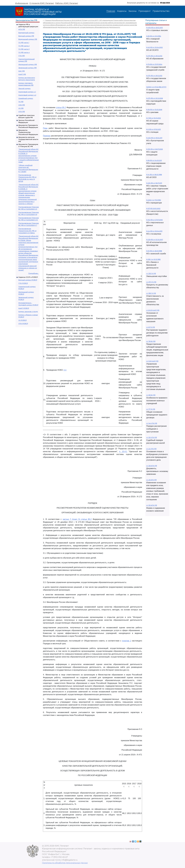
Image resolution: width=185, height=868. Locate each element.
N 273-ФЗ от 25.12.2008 (155, 98)
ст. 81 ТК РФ (151, 327)
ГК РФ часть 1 (24, 43)
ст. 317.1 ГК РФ (151, 282)
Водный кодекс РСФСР (28, 280)
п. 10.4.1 (123, 451)
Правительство (161, 11)
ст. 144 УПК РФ (152, 423)
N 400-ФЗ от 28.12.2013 (155, 28)
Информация (22, 3)
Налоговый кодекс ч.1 (27, 92)
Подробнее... (34, 273)
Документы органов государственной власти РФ (28, 139)
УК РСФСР (23, 320)
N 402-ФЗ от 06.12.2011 (154, 138)
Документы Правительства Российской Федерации (28, 132)
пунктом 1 (126, 641)
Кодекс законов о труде (28, 312)
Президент (145, 11)
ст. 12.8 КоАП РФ (152, 361)
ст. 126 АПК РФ (152, 466)
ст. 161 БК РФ (151, 395)
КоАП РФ (22, 74)
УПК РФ (22, 112)
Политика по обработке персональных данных (65, 863)
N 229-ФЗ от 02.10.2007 (155, 240)
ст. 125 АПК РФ (152, 505)
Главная (111, 11)
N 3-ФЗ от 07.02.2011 (153, 129)
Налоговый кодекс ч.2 (27, 95)
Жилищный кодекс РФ (28, 64)
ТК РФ (21, 102)
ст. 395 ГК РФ (151, 293)
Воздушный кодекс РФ (28, 39)
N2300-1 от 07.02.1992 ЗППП (156, 87)
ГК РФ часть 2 (24, 46)
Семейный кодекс (26, 98)
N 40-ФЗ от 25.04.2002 (155, 47)
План (45, 128)
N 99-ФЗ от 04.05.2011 (154, 160)
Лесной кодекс (24, 88)
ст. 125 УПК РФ (152, 437)
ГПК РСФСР (23, 283)
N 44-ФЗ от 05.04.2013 (154, 231)
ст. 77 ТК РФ (151, 409)
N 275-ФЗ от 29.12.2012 (154, 76)
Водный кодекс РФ (26, 36)
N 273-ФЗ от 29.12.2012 (154, 56)
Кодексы (122, 11)
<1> (65, 370)
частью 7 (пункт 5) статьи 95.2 (77, 519)
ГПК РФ (22, 56)
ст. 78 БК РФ (151, 341)
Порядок (47, 136)
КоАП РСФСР (24, 308)
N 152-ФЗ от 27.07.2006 (154, 220)
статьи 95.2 (61, 107)
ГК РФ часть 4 (24, 52)
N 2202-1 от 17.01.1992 (154, 200)
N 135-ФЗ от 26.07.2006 (155, 149)
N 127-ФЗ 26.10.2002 (153, 209)
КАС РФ (22, 71)
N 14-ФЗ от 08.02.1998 (154, 175)
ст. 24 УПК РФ (151, 449)
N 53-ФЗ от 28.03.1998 (154, 251)
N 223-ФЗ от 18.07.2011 (154, 183)
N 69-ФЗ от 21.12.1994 (154, 36)
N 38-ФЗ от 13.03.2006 (154, 110)
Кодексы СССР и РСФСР (28, 277)
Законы (132, 11)
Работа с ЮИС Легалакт (67, 3)
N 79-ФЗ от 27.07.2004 (154, 64)
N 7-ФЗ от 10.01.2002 (154, 118)
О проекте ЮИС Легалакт (42, 3)
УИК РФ (22, 105)
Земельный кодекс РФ (27, 68)
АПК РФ (22, 29)
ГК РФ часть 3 (24, 49)
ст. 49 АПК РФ (151, 480)
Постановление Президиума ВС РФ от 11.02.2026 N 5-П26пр (27, 231)
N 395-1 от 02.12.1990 (153, 259)
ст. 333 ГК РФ (151, 274)
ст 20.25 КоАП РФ (153, 310)
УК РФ (21, 108)
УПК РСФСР (23, 324)
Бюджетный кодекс (26, 33)
